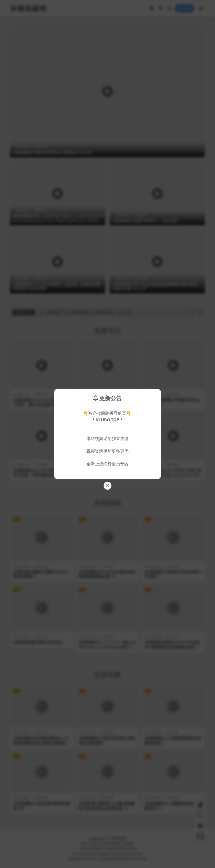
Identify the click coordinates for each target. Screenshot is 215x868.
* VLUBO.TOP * (107, 420)
